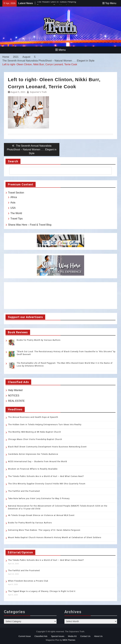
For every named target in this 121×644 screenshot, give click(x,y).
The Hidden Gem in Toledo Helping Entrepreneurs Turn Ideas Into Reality (45, 425)
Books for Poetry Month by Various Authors (39, 340)
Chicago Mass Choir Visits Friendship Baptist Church (35, 439)
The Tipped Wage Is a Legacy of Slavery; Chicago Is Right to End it (42, 591)
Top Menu (109, 3)
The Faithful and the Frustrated (24, 491)
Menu (60, 50)
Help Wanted (15, 390)
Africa (14, 197)
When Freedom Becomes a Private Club (28, 581)
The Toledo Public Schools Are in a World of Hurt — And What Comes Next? (46, 476)
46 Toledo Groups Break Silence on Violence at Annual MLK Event (41, 515)
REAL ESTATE (16, 401)
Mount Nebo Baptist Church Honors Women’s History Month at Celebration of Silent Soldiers (55, 538)
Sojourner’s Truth (38, 92)
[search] (58, 171)
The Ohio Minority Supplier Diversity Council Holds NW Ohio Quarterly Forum (47, 484)
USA (13, 208)
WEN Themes (69, 640)
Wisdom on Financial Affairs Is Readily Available (33, 469)
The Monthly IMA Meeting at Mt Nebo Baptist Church (35, 432)
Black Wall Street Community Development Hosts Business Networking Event (47, 447)
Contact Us (85, 636)
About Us (98, 636)
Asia (13, 203)
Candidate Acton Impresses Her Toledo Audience (33, 454)
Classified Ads (41, 636)
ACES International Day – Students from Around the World (37, 462)
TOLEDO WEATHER (60, 296)
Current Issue (25, 636)
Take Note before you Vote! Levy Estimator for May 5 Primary (39, 498)
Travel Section (16, 193)
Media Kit (72, 636)
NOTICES (14, 396)
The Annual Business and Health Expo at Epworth (33, 417)
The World (16, 213)
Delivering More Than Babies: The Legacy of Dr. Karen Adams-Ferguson (44, 530)
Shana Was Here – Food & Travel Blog (30, 225)
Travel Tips (17, 219)
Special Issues (58, 636)
